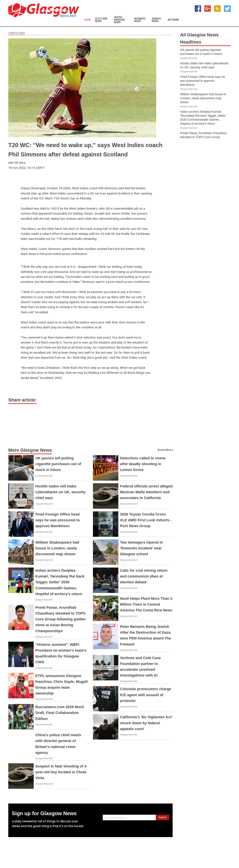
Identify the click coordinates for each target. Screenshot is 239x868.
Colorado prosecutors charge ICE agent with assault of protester (146, 695)
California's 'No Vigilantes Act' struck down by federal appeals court (146, 723)
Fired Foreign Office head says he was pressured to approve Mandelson (58, 520)
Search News (157, 20)
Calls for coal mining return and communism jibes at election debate (144, 576)
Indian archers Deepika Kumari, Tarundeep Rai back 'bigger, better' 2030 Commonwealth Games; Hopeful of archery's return (60, 582)
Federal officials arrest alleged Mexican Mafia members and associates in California (146, 492)
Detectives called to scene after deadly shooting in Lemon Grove (143, 464)
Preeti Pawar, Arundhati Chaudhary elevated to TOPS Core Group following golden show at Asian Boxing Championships (60, 619)
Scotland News (101, 20)
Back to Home (17, 33)
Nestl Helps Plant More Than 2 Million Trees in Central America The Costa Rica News (146, 604)
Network (173, 20)
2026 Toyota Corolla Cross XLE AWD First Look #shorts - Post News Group (146, 520)
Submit (163, 817)
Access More (164, 450)
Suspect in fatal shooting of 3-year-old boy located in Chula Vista (61, 772)
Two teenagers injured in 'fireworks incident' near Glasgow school (141, 548)
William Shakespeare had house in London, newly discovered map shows (57, 548)
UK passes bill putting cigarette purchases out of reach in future (58, 464)
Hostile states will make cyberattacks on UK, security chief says (60, 492)
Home (87, 20)
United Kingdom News (119, 20)
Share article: (22, 400)
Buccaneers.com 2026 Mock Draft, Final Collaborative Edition (60, 713)
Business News (140, 20)
